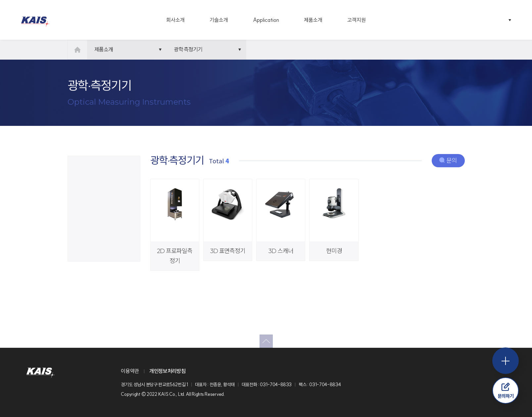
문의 (448, 161)
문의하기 (506, 391)
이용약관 (130, 371)
